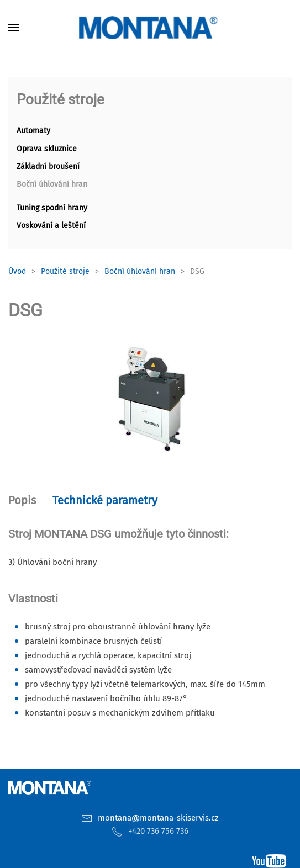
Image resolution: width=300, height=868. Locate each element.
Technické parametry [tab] (105, 500)
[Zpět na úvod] (150, 28)
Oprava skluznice (47, 149)
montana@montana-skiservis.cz (158, 818)
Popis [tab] (22, 500)
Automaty (33, 131)
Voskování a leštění (51, 226)
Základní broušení (48, 166)
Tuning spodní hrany (52, 208)
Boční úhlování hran (52, 184)
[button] (14, 28)
